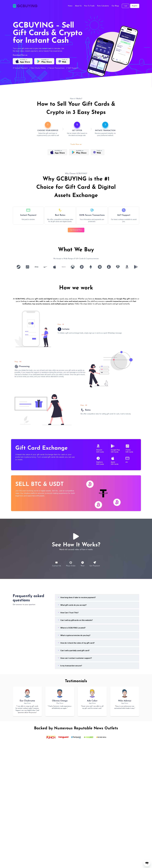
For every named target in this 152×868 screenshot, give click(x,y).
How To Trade (89, 6)
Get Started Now (76, 230)
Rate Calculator (103, 6)
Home (70, 6)
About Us (78, 6)
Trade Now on (76, 144)
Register (135, 6)
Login (126, 6)
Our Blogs (115, 6)
